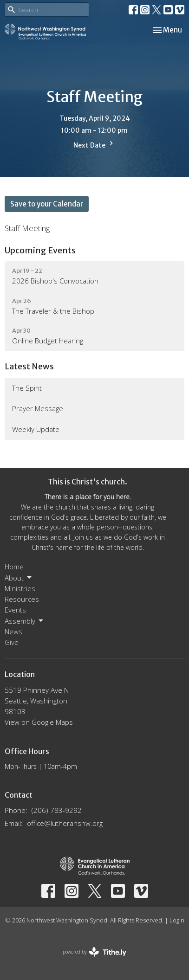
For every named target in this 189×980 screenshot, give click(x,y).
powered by (94, 952)
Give (12, 642)
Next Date (94, 144)
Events (15, 610)
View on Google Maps (39, 722)
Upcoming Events (40, 250)
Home (14, 567)
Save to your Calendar (47, 204)
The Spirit (27, 388)
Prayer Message (38, 408)
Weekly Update (36, 429)
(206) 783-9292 (57, 810)
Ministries (20, 588)
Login (177, 920)
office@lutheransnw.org (65, 823)
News (13, 632)
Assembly (25, 621)
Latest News (29, 366)
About (19, 578)
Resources (22, 599)
